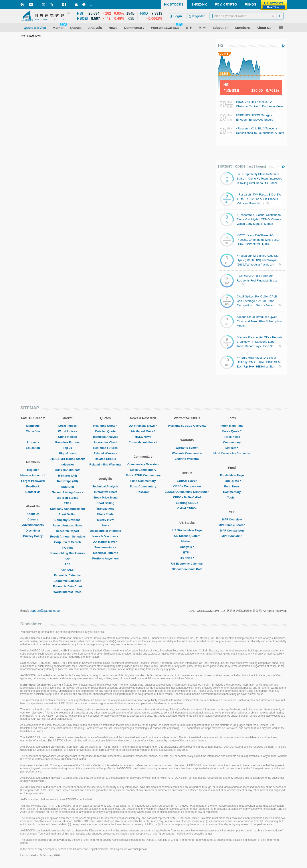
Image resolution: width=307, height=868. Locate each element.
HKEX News (143, 437)
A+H (67, 559)
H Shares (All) (67, 476)
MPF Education (232, 536)
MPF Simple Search (232, 525)
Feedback (33, 486)
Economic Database (67, 581)
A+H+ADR (67, 570)
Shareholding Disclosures (67, 553)
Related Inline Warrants (105, 464)
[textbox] (247, 16)
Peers (105, 525)
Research (143, 492)
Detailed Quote (105, 431)
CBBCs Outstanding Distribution (187, 492)
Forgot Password (33, 481)
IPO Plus (67, 548)
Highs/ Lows (68, 453)
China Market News (143, 442)
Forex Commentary (143, 486)
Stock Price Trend (105, 498)
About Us (33, 514)
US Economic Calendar (187, 564)
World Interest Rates (67, 592)
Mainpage (33, 426)
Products (33, 442)
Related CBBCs (105, 459)
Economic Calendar (67, 575)
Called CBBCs (187, 508)
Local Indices (67, 426)
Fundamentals (105, 547)
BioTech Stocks (68, 498)
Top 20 (67, 448)
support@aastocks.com (46, 611)
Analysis (187, 547)
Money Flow (105, 520)
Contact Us (33, 492)
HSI (221, 45)
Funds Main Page (232, 475)
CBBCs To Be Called (187, 497)
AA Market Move (106, 542)
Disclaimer (33, 531)
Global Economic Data (187, 569)
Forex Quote (232, 431)
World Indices (67, 431)
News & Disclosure (105, 536)
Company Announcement (67, 509)
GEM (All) (68, 487)
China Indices (68, 437)
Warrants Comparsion (187, 453)
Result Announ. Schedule (67, 537)
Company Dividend (67, 520)
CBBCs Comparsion (187, 486)
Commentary (232, 442)
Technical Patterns (106, 553)
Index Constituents (67, 470)
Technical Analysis (105, 437)
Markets (232, 448)
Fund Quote (232, 481)
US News (187, 558)
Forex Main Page (232, 426)
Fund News (232, 486)
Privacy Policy (33, 536)
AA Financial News (143, 426)
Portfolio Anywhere (105, 558)
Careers (33, 519)
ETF (68, 503)
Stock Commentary (143, 470)
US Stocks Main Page (187, 530)
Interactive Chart (106, 442)
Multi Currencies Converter (232, 453)
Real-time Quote (105, 426)
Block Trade (105, 514)
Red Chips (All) (67, 481)
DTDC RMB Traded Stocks (67, 459)
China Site (33, 431)
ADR (67, 564)
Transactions (105, 509)
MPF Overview (232, 519)
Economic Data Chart (67, 586)
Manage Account (33, 475)
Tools (232, 498)
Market (187, 541)
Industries (67, 464)
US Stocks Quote (187, 536)
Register (33, 470)
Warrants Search (187, 448)
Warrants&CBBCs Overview (187, 426)
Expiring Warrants (187, 459)
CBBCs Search (187, 481)
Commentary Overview (143, 464)
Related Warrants (105, 453)
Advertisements (33, 525)
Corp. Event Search (67, 542)
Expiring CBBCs (187, 503)
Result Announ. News (67, 525)
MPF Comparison (232, 531)
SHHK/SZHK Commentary (143, 475)
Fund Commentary (143, 481)
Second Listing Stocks (67, 492)
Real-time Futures (67, 442)
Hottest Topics (242, 166)
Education (33, 448)
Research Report (67, 531)
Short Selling (67, 514)
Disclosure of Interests (105, 531)
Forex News (232, 437)
